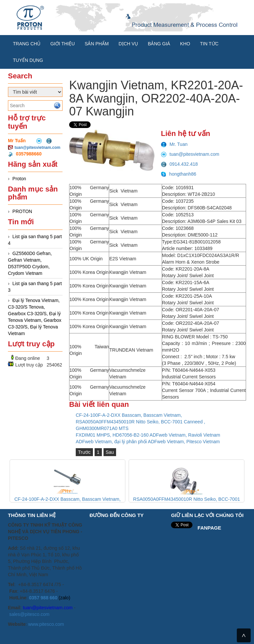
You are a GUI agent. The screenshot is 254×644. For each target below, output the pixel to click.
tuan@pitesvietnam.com (37, 148)
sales (15, 614)
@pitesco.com (35, 614)
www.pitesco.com (46, 624)
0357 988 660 (43, 598)
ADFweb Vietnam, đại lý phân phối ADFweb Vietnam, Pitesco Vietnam (148, 442)
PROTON (22, 211)
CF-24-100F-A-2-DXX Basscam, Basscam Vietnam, (129, 415)
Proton (19, 179)
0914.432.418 (180, 164)
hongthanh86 (179, 174)
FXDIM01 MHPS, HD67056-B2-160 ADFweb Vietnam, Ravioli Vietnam (148, 435)
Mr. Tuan (174, 144)
